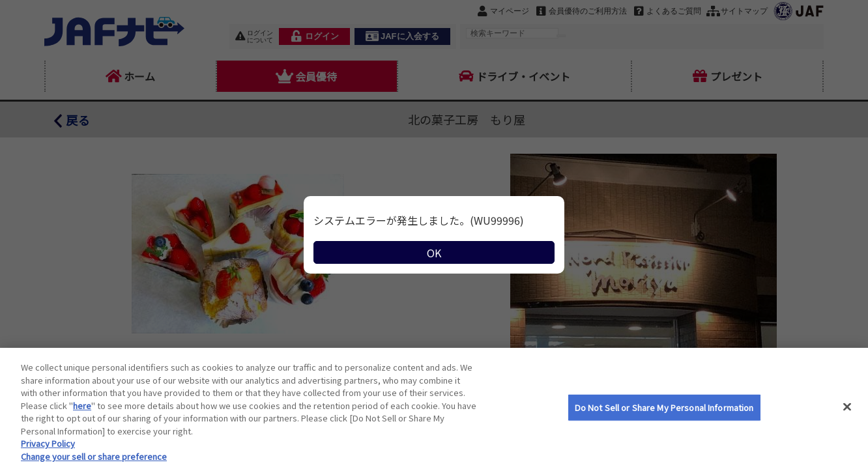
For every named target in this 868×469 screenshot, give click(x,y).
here (82, 419)
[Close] (847, 421)
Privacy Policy (48, 457)
